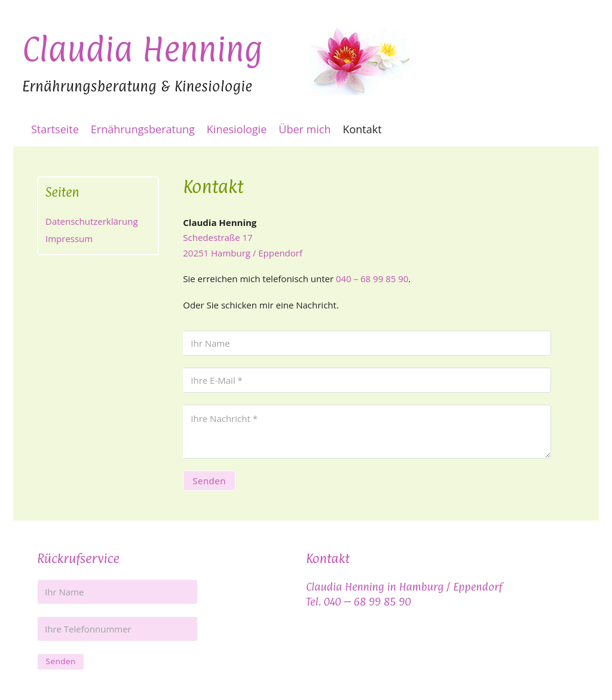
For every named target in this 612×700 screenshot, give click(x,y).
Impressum (69, 239)
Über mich (305, 129)
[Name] (367, 343)
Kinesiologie (237, 129)
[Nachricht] (367, 432)
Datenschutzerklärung (92, 221)
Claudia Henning (143, 46)
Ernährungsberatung (143, 129)
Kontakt (362, 129)
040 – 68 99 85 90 (372, 279)
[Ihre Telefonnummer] (117, 629)
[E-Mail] (367, 380)
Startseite (55, 129)
